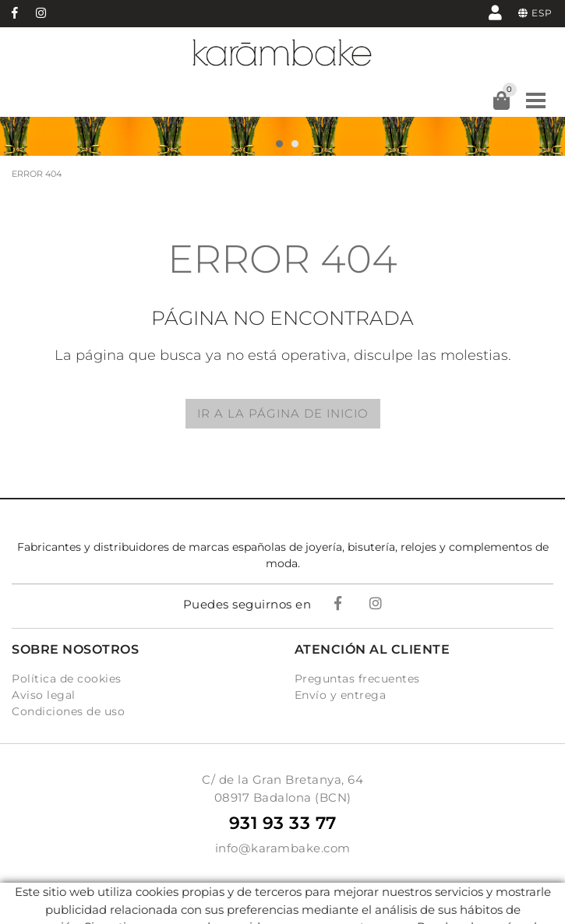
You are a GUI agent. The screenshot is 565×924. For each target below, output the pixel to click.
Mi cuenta (495, 12)
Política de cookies (67, 679)
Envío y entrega (341, 695)
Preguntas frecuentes (357, 679)
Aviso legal (44, 695)
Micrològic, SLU (287, 904)
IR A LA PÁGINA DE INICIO (283, 413)
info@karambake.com (283, 848)
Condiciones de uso (68, 711)
